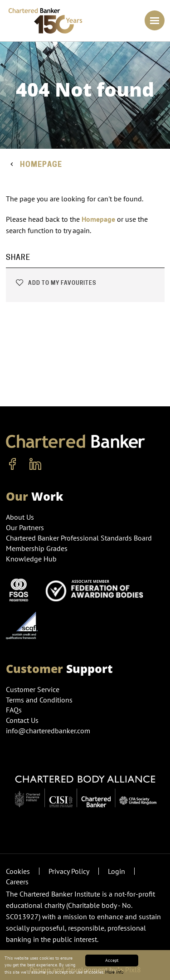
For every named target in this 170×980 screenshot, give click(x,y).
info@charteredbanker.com (49, 731)
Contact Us (22, 720)
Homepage (41, 164)
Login (117, 871)
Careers (17, 882)
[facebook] (13, 464)
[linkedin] (35, 464)
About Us (20, 517)
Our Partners (25, 527)
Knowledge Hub (31, 559)
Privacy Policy (69, 871)
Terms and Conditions (39, 700)
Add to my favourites (56, 283)
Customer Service (33, 689)
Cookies (18, 871)
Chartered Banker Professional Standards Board (79, 538)
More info (114, 972)
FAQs (14, 710)
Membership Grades (37, 548)
